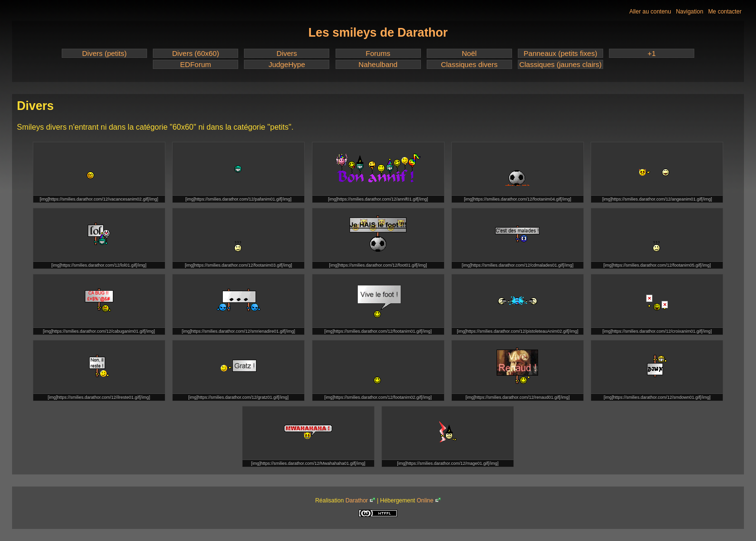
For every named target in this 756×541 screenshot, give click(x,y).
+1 (652, 53)
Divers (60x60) (196, 53)
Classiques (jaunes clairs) (560, 64)
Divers (287, 53)
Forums (378, 53)
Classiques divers (469, 64)
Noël (469, 53)
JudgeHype (287, 64)
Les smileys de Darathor (378, 32)
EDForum (196, 64)
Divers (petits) (104, 53)
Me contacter (725, 12)
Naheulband (378, 64)
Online (425, 500)
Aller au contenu (650, 12)
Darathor (357, 500)
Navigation (690, 12)
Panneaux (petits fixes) (560, 53)
